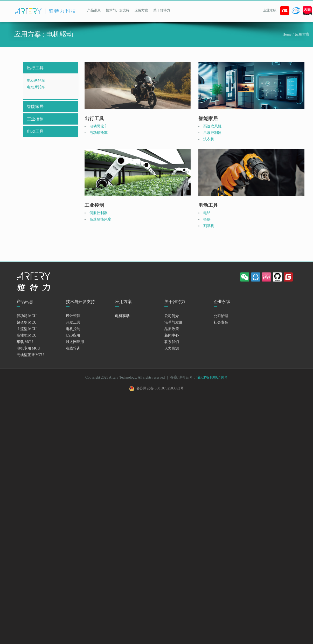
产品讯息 (94, 10)
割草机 (209, 226)
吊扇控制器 (212, 133)
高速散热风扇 (100, 219)
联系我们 (172, 342)
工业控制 (35, 119)
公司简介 (172, 316)
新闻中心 (172, 335)
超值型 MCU (27, 322)
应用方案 (141, 10)
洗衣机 (209, 139)
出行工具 (35, 68)
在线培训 (73, 348)
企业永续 (270, 10)
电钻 (207, 213)
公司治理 (221, 316)
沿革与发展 (173, 322)
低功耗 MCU (27, 316)
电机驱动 (122, 316)
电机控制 (73, 329)
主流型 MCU (27, 329)
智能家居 (35, 107)
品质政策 (172, 329)
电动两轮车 (36, 81)
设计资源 (73, 316)
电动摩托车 (36, 87)
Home (287, 34)
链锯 (207, 219)
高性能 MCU (27, 335)
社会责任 (221, 322)
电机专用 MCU (28, 348)
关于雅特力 (162, 10)
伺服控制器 (99, 213)
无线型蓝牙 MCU (30, 355)
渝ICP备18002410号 (212, 377)
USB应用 (73, 335)
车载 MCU (25, 342)
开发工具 (73, 322)
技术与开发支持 (118, 10)
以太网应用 (75, 342)
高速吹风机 (212, 126)
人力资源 (172, 348)
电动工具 (35, 131)
